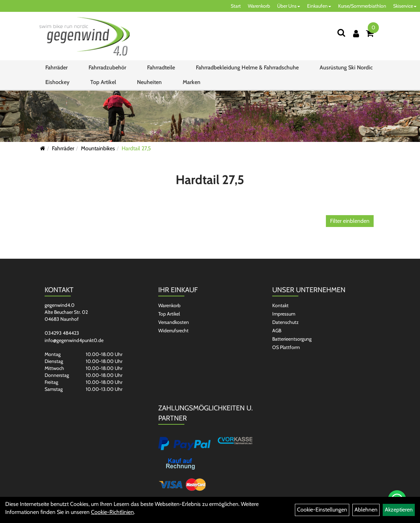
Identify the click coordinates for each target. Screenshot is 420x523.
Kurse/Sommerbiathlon (362, 6)
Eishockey (57, 82)
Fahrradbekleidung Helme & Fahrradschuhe (247, 67)
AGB (277, 331)
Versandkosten (174, 322)
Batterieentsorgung (292, 339)
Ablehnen (366, 510)
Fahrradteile (161, 67)
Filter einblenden (350, 221)
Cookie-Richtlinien (112, 512)
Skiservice (405, 6)
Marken (192, 82)
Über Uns (289, 6)
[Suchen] (341, 33)
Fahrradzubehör (107, 67)
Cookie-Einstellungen (322, 510)
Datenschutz (285, 322)
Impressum (284, 314)
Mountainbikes (98, 148)
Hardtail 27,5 (136, 148)
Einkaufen (319, 6)
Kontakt (280, 305)
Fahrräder (56, 67)
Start (236, 6)
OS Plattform (286, 347)
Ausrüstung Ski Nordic (346, 67)
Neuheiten (149, 82)
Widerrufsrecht (173, 331)
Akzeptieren (399, 510)
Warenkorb (259, 6)
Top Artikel (103, 82)
